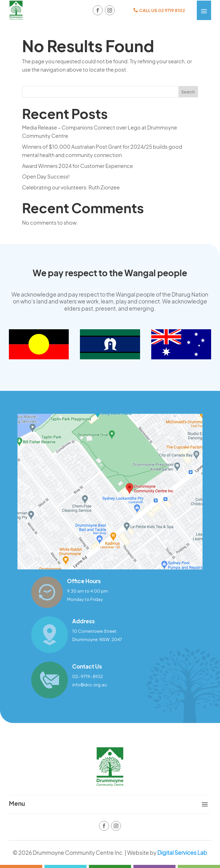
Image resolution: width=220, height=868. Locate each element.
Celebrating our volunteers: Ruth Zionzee (71, 187)
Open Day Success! (46, 176)
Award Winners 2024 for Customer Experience (77, 166)
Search (188, 92)
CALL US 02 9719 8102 (162, 10)
